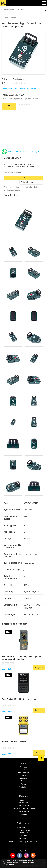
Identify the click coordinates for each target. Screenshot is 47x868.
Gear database (10, 18)
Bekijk (37, 668)
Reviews (23, 778)
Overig (23, 784)
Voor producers (23, 827)
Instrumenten (23, 773)
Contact (23, 814)
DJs (24, 770)
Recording (24, 839)
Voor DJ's (24, 833)
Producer (23, 767)
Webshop (23, 787)
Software (24, 836)
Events (23, 781)
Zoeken (44, 9)
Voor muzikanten (23, 830)
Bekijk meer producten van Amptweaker (19, 88)
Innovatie (23, 776)
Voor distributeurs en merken (23, 808)
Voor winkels (24, 806)
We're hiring (23, 811)
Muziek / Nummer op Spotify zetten (24, 842)
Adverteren (23, 803)
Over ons (23, 800)
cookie (22, 863)
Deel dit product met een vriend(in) (23, 152)
